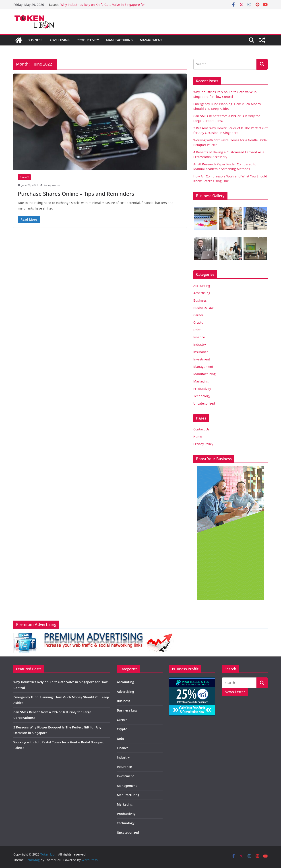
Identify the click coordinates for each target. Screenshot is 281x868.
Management (151, 40)
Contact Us (201, 429)
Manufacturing (119, 40)
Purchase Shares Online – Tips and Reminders (76, 194)
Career (198, 315)
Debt (197, 330)
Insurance (201, 352)
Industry (200, 345)
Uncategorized (204, 403)
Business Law (203, 308)
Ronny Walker (52, 185)
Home (198, 437)
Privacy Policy (203, 444)
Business (35, 40)
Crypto (198, 322)
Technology (202, 396)
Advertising (60, 40)
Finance (24, 177)
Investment (202, 359)
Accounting (202, 286)
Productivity (88, 40)
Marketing (201, 381)
